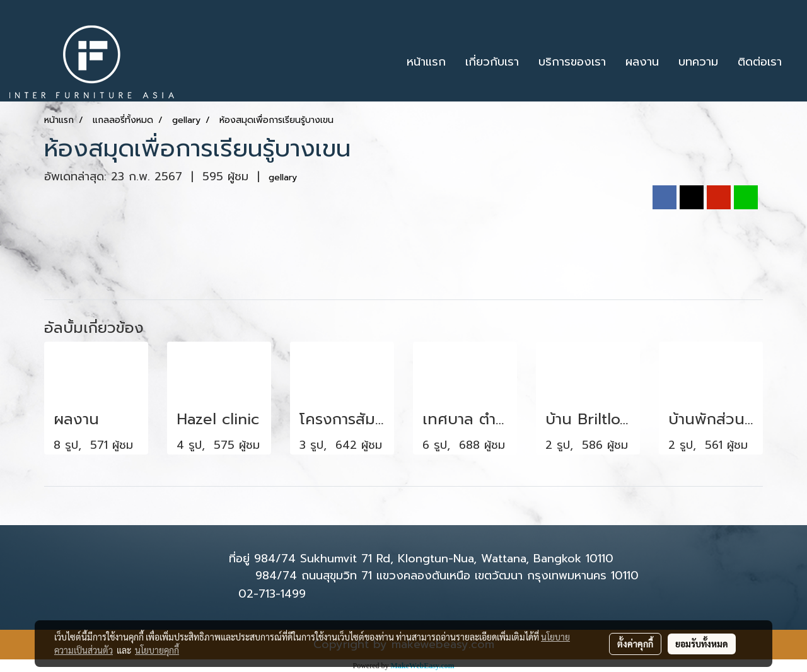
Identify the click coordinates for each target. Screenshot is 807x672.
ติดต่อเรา (760, 62)
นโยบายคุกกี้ (157, 650)
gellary (283, 177)
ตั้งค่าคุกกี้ (635, 644)
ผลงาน (642, 62)
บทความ (698, 62)
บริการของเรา (572, 62)
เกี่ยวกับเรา (492, 62)
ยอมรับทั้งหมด (702, 644)
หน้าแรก (426, 62)
